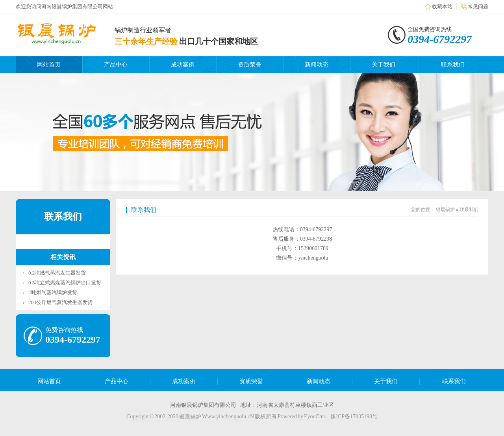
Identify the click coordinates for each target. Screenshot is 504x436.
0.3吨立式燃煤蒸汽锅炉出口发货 (65, 283)
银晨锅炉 (445, 210)
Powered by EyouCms (301, 417)
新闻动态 (317, 65)
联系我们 (453, 65)
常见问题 (478, 6)
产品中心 (116, 65)
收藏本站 (442, 6)
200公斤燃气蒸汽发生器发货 (60, 302)
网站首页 (49, 65)
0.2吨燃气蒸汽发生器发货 (57, 273)
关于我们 (384, 65)
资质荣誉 (250, 65)
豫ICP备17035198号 (354, 417)
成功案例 (183, 65)
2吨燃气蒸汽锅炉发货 (53, 292)
